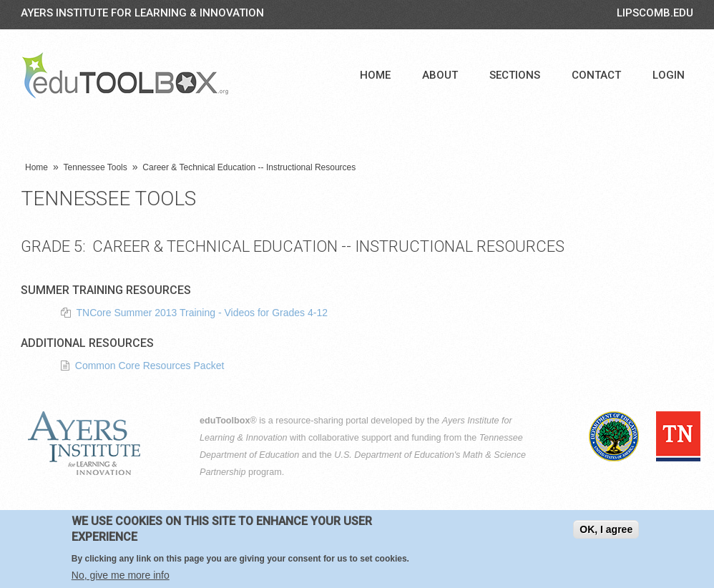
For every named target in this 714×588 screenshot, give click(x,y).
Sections (515, 75)
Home (375, 75)
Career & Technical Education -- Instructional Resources (249, 167)
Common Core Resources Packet (150, 366)
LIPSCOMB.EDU (655, 13)
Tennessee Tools (96, 167)
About (440, 75)
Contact (596, 75)
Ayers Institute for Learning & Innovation (142, 13)
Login (669, 75)
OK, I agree (606, 533)
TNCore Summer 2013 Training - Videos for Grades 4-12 (202, 313)
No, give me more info (121, 578)
